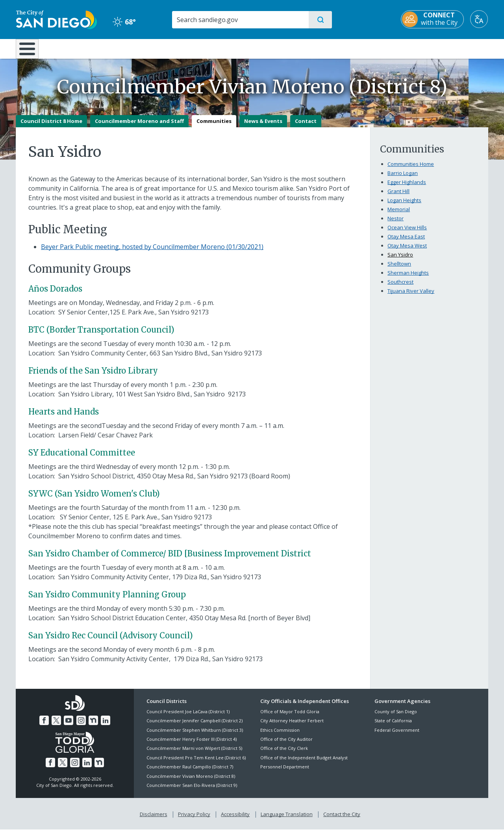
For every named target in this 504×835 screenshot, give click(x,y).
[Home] (31, 52)
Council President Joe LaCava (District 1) (188, 717)
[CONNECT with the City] (433, 19)
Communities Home (411, 169)
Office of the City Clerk (284, 754)
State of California (393, 726)
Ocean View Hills (407, 233)
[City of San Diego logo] (56, 19)
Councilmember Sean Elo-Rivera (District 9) (192, 791)
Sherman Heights (408, 278)
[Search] (240, 20)
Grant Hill (398, 197)
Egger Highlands (407, 188)
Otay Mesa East (406, 242)
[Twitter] (56, 726)
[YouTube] (69, 726)
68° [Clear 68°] (124, 22)
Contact (306, 126)
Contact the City (342, 820)
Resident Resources (155, 48)
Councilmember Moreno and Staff (139, 126)
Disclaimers (154, 820)
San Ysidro (400, 260)
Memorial (399, 215)
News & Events (263, 126)
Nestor (396, 224)
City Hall (450, 48)
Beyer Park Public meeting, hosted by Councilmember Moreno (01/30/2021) (152, 252)
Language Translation (287, 820)
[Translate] (479, 19)
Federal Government (397, 736)
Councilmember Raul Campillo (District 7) (190, 773)
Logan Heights (404, 206)
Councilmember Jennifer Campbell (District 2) (195, 726)
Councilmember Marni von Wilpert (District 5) (194, 754)
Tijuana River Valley (411, 296)
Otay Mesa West (407, 251)
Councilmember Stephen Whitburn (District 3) (195, 736)
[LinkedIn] (106, 726)
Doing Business (224, 48)
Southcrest (400, 287)
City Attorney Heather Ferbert (292, 726)
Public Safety (373, 48)
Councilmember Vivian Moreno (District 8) (191, 782)
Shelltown (399, 269)
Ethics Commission (280, 736)
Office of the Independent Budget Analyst (304, 763)
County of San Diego (396, 717)
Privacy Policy (194, 820)
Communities (214, 126)
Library (296, 48)
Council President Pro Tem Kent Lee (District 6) (196, 763)
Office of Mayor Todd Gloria (290, 717)
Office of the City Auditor (286, 745)
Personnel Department (285, 773)
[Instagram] (81, 726)
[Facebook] (44, 726)
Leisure (82, 48)
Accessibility (235, 820)
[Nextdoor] (93, 726)
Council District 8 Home (51, 126)
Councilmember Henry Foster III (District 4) (192, 745)
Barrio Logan (403, 179)
